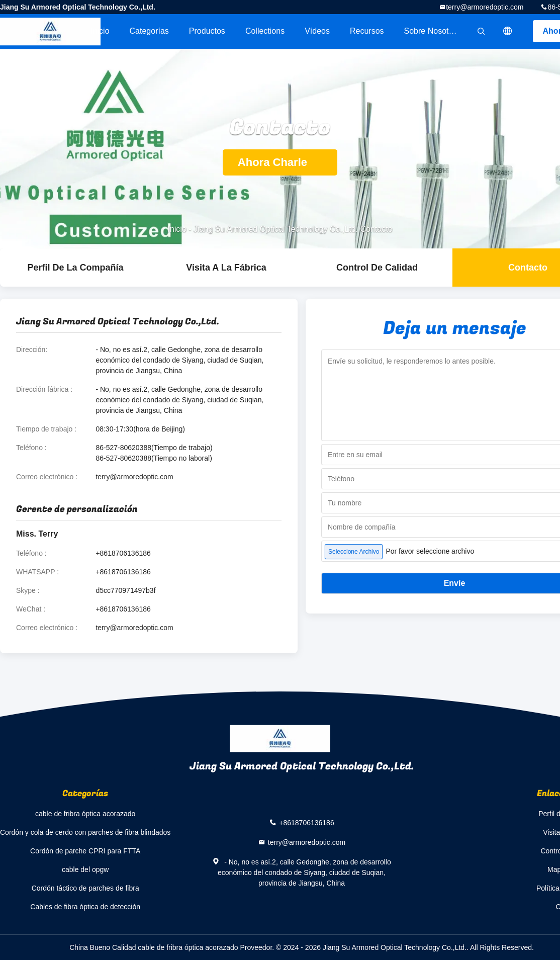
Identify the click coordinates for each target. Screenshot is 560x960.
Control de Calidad (377, 268)
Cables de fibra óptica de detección (85, 907)
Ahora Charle (280, 162)
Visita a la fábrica (226, 268)
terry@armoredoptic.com (485, 7)
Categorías (149, 31)
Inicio (100, 31)
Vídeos (317, 31)
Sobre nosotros (432, 31)
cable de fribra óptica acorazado (85, 814)
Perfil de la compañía (75, 268)
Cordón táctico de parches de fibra (85, 888)
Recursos (367, 31)
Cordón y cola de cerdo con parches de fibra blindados (85, 832)
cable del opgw (85, 869)
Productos (207, 31)
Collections (265, 31)
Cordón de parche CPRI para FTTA (85, 851)
